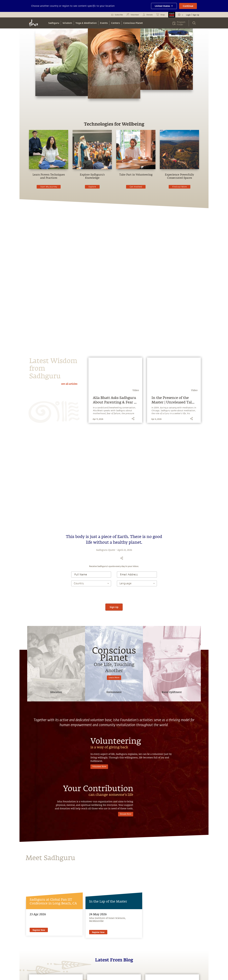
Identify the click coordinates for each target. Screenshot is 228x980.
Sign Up (196, 15)
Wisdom (67, 23)
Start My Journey (49, 187)
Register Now (39, 930)
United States (164, 6)
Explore (92, 187)
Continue (188, 6)
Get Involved (136, 187)
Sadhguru (54, 23)
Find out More (180, 187)
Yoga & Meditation (86, 23)
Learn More (114, 678)
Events (104, 23)
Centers (116, 23)
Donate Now (126, 814)
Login (188, 15)
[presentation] (114, 595)
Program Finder (181, 23)
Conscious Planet (133, 23)
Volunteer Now (99, 767)
